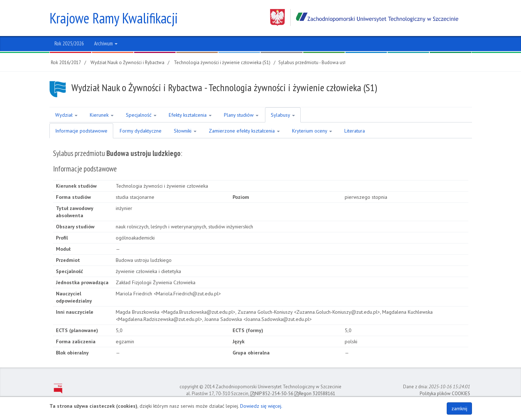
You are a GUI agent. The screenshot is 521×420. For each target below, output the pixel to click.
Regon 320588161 (315, 394)
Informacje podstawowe (81, 131)
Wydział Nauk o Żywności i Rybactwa (127, 62)
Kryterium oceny (312, 131)
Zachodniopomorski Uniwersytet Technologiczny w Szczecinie (364, 17)
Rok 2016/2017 (66, 62)
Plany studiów (241, 115)
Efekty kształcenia (190, 115)
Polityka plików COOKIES (445, 394)
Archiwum (106, 43)
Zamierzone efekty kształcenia (244, 131)
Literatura (355, 131)
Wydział (66, 115)
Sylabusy (283, 115)
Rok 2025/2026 (69, 43)
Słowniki (185, 131)
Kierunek (102, 115)
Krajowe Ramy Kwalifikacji (114, 18)
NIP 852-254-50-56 (272, 394)
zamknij (459, 408)
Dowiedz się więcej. (261, 406)
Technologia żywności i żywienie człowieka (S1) (222, 62)
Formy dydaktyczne (141, 131)
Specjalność (141, 115)
